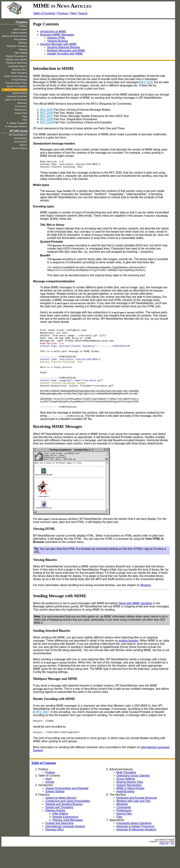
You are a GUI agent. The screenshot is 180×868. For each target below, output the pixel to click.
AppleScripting (20, 93)
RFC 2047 (46, 116)
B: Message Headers (16, 126)
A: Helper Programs (17, 123)
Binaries (23, 43)
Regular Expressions (16, 56)
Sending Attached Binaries (64, 47)
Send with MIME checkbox (136, 622)
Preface (23, 26)
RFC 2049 (46, 122)
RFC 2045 (46, 110)
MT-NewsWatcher (18, 135)
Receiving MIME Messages (57, 35)
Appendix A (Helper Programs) (135, 846)
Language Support (17, 66)
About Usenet (20, 29)
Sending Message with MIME (58, 44)
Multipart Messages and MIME (66, 50)
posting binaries (128, 660)
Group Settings (19, 80)
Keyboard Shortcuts (17, 96)
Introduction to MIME (53, 31)
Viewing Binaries (57, 41)
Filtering (23, 49)
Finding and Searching (59, 843)
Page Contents (46, 24)
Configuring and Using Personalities (68, 821)
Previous (63, 13)
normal (50, 802)
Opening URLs (19, 70)
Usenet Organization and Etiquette (67, 808)
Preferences (21, 110)
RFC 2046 (46, 113)
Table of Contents (44, 13)
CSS (172, 864)
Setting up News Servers (14, 36)
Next (73, 13)
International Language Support (65, 846)
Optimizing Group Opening (133, 796)
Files (25, 116)
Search (83, 13)
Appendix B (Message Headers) (136, 850)
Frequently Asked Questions (134, 843)
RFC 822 (146, 82)
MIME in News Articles (16, 90)
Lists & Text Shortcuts (16, 100)
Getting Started (19, 33)
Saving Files (21, 113)
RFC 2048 (46, 119)
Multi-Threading (19, 73)
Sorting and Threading (59, 827)
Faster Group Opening (16, 76)
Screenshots (21, 142)
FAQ (25, 120)
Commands (21, 106)
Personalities (20, 39)
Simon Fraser (165, 862)
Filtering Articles (55, 831)
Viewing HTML (56, 38)
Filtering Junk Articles (16, 59)
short (49, 799)
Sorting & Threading (17, 46)
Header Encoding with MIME (65, 54)
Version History (19, 148)
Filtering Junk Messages (68, 840)
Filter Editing (21, 53)
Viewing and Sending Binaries (64, 824)
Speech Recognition (17, 86)
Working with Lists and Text (133, 821)
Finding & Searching (17, 63)
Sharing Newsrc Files (16, 83)
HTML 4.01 (164, 864)
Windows (22, 103)
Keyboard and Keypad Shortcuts (137, 818)
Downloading (20, 138)
